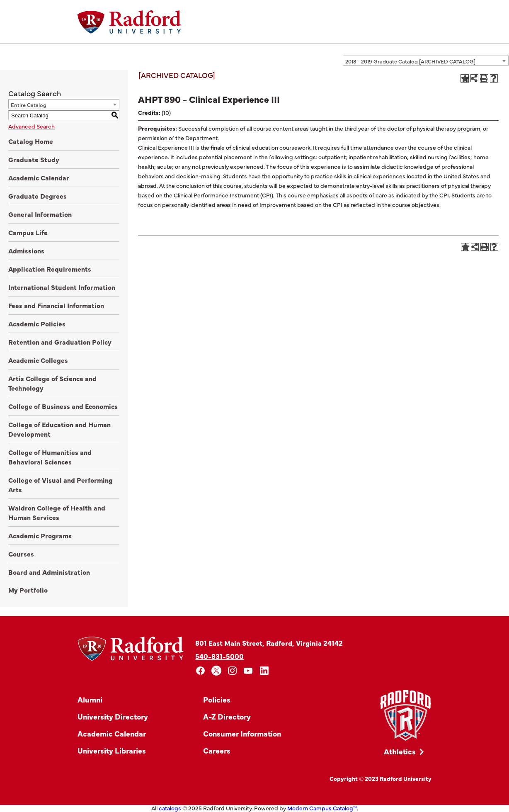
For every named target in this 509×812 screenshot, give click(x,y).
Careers (217, 750)
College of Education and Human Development (59, 429)
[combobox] (426, 61)
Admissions (26, 250)
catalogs (170, 808)
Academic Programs (40, 535)
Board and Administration (49, 572)
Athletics (400, 751)
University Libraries (112, 750)
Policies (217, 699)
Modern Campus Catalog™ (322, 808)
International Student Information (62, 287)
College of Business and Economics (63, 406)
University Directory (113, 716)
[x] (217, 671)
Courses (21, 554)
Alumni (90, 699)
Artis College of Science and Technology (52, 383)
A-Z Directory (227, 716)
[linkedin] (264, 671)
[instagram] (232, 671)
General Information (40, 214)
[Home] (129, 22)
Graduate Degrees (38, 196)
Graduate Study (34, 159)
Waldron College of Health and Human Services (57, 512)
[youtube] (248, 671)
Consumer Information (242, 733)
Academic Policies (37, 323)
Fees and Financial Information (56, 305)
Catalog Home (31, 141)
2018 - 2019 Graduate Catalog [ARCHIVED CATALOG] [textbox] (410, 61)
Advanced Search (32, 126)
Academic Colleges (38, 360)
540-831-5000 (219, 656)
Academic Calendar (39, 177)
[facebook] (200, 671)
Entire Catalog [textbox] (29, 105)
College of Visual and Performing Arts (61, 485)
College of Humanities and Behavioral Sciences (50, 457)
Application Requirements (50, 269)
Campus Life (28, 232)
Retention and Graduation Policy (60, 342)
